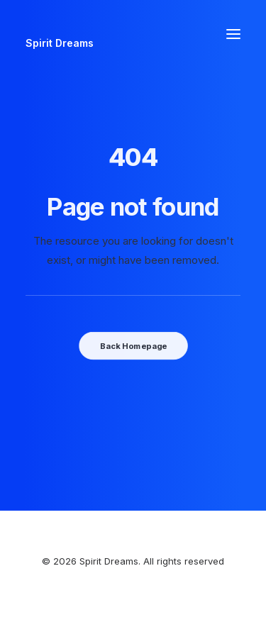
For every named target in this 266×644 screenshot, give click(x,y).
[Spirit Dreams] (60, 34)
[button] (233, 34)
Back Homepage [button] (133, 345)
